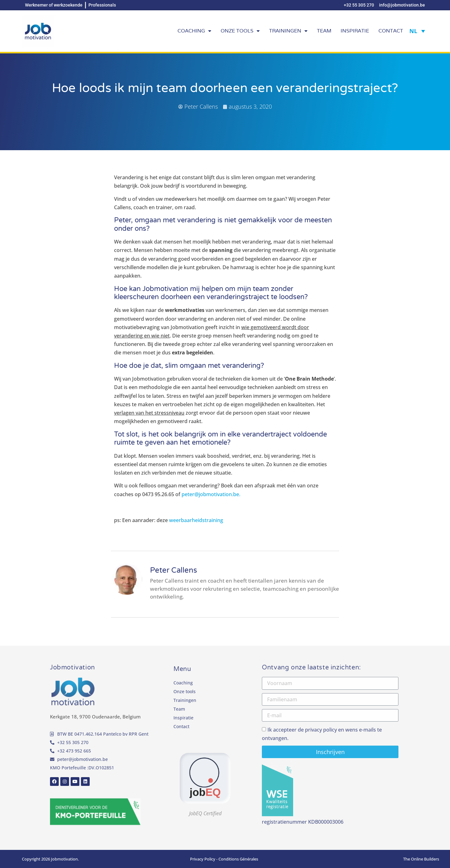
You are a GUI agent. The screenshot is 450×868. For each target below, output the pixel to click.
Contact (391, 31)
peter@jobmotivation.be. (212, 494)
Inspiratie (355, 31)
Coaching (194, 31)
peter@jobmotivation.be (82, 759)
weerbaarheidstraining (196, 520)
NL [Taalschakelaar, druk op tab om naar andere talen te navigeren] (413, 31)
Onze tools (240, 31)
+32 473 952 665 (74, 751)
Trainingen (288, 31)
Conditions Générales (238, 859)
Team (324, 31)
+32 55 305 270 (73, 742)
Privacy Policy (203, 859)
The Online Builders (421, 859)
